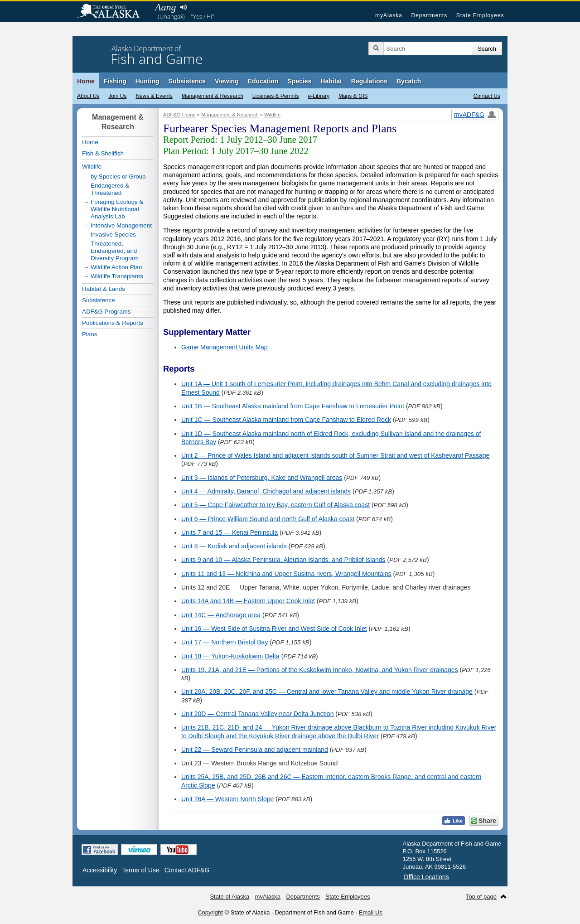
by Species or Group (118, 177)
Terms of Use (140, 870)
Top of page (481, 897)
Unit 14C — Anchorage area (221, 615)
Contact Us (487, 96)
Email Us (371, 912)
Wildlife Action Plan (116, 267)
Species (299, 81)
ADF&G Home (179, 115)
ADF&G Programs (106, 312)
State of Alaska (113, 12)
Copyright (210, 912)
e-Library (319, 96)
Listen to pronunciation (183, 7)
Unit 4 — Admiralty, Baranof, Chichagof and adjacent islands (266, 491)
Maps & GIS (353, 96)
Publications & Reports (113, 323)
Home (86, 81)
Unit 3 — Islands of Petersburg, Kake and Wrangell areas (262, 478)
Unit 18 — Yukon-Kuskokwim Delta (230, 656)
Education (263, 81)
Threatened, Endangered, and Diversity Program (115, 251)
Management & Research (213, 96)
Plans (89, 334)
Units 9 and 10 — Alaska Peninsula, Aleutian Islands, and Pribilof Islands (283, 560)
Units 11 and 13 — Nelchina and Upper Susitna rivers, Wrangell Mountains (286, 574)
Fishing (115, 81)
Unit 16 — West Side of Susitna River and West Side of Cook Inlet (274, 629)
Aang (165, 7)
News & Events (154, 96)
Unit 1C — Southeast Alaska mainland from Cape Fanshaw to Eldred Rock (286, 420)
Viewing (227, 81)
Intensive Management (121, 225)
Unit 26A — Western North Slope (227, 799)
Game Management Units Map (225, 347)
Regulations (369, 81)
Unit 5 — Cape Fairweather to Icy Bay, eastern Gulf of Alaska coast (275, 505)
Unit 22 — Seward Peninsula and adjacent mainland (255, 750)
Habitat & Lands (104, 289)
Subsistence (187, 81)
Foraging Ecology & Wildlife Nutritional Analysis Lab (117, 209)
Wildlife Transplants (117, 276)
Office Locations (426, 877)
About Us (88, 96)
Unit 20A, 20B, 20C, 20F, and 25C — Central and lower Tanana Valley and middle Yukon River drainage (327, 692)
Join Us (117, 96)
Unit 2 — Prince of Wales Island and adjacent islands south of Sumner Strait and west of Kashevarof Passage (335, 455)
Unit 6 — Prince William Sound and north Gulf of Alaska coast (268, 519)
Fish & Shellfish (103, 153)
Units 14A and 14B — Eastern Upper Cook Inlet (248, 601)
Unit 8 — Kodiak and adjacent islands (234, 546)
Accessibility (100, 870)
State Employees (480, 15)
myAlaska (389, 15)
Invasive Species (113, 235)
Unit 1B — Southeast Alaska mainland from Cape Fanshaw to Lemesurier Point (293, 406)
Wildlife (272, 115)
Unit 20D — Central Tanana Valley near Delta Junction (257, 714)
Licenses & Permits (276, 96)
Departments (429, 15)
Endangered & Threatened (110, 189)
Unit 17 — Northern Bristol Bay (225, 642)
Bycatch (409, 81)
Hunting (147, 81)
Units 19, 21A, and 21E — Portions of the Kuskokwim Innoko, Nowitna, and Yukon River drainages (320, 670)
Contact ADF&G (187, 870)
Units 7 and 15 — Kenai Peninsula (230, 532)
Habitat (331, 81)
